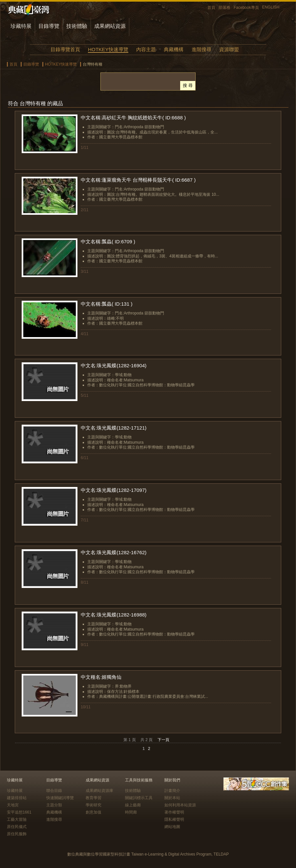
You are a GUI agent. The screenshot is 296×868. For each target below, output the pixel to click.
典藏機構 (174, 49)
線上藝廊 (133, 805)
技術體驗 (77, 26)
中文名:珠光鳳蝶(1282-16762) (114, 552)
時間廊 (131, 812)
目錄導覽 (49, 26)
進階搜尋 (201, 49)
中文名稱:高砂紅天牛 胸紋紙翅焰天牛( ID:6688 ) (133, 118)
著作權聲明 (174, 812)
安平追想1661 (19, 812)
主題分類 (54, 805)
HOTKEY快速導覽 (108, 49)
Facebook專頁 (246, 8)
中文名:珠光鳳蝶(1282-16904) (114, 365)
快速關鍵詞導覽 (60, 798)
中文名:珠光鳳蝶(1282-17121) (114, 428)
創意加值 (94, 812)
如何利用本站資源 (180, 805)
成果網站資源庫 (99, 791)
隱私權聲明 (174, 819)
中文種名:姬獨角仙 (101, 677)
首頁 (211, 8)
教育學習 (94, 798)
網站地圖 (172, 827)
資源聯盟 (229, 49)
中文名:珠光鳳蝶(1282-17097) (114, 490)
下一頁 (163, 740)
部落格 (224, 8)
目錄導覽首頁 (65, 49)
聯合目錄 (54, 791)
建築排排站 (17, 798)
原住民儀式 (17, 827)
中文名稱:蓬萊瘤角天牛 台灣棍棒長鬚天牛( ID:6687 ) (138, 180)
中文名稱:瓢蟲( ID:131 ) (107, 304)
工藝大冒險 (17, 819)
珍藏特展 (21, 26)
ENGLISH (271, 7)
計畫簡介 (172, 791)
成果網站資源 (110, 26)
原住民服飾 (17, 834)
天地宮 (13, 805)
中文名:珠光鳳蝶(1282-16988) (114, 615)
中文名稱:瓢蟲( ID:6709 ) (108, 242)
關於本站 (172, 798)
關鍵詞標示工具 (139, 798)
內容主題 (146, 49)
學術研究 (94, 805)
